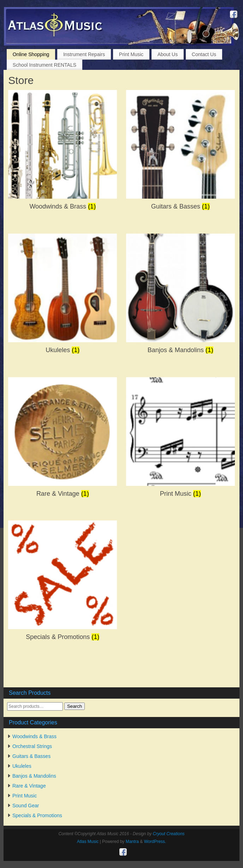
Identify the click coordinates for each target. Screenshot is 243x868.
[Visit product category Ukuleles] (63, 296)
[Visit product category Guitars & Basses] (180, 152)
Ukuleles (22, 766)
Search (75, 706)
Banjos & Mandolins (34, 776)
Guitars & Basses (31, 756)
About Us (168, 54)
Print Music (131, 54)
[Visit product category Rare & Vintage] (63, 439)
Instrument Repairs (84, 54)
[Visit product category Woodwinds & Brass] (63, 152)
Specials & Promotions (37, 815)
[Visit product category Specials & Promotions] (63, 583)
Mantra (132, 842)
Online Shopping (31, 54)
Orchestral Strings (32, 746)
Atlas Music (88, 842)
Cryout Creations (169, 834)
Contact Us (204, 54)
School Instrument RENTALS (45, 65)
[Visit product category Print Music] (180, 439)
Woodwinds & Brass (34, 736)
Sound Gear (26, 806)
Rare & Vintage (29, 786)
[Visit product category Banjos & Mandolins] (180, 296)
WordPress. (155, 842)
